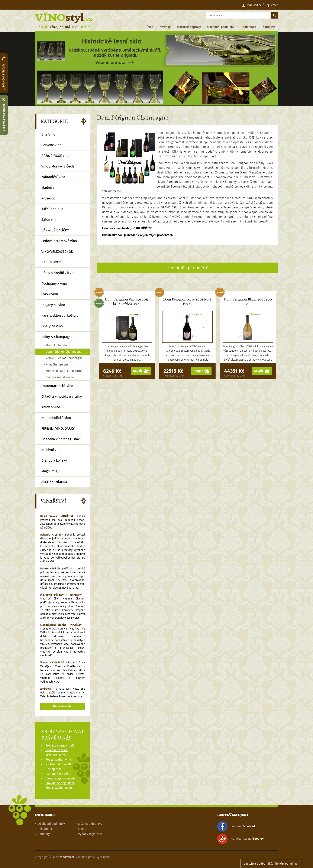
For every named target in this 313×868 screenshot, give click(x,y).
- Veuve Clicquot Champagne (63, 358)
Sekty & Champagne (57, 337)
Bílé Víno (48, 134)
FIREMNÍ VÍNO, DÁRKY (58, 428)
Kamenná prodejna (58, 774)
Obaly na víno (52, 326)
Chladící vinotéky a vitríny (62, 396)
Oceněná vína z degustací (61, 439)
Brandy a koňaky (54, 460)
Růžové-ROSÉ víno (55, 156)
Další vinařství (63, 706)
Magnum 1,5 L (52, 471)
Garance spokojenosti (60, 778)
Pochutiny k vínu (54, 284)
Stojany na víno (53, 305)
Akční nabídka (52, 209)
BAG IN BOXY (51, 262)
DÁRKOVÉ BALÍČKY (55, 230)
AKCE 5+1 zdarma (54, 482)
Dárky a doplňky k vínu (59, 273)
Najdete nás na (240, 839)
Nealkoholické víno (56, 418)
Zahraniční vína (53, 177)
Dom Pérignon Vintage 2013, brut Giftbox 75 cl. (127, 302)
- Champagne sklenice (59, 377)
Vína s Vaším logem (59, 788)
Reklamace (248, 27)
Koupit (141, 371)
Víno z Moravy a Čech (58, 166)
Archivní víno (51, 450)
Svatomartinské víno (57, 386)
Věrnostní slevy (56, 755)
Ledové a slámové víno (59, 241)
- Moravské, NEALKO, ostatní (63, 371)
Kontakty (269, 27)
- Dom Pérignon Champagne (62, 352)
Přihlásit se (252, 5)
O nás (82, 829)
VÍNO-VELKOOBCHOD (57, 252)
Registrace (271, 5)
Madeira (48, 188)
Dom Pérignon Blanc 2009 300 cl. (248, 302)
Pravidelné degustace (60, 783)
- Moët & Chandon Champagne (56, 346)
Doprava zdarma (57, 750)
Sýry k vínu (50, 294)
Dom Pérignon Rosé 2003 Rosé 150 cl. (187, 302)
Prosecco (48, 198)
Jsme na (237, 826)
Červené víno (51, 145)
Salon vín (49, 220)
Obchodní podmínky (221, 27)
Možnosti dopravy (189, 27)
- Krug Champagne (56, 365)
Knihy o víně (51, 407)
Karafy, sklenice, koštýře (60, 316)
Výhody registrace (90, 834)
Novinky (165, 27)
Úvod (150, 27)
